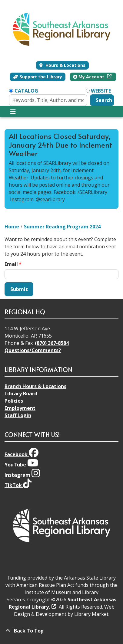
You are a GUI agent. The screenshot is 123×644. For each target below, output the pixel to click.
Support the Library (38, 77)
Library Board (21, 394)
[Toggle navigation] (13, 112)
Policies (14, 401)
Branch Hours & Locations (35, 386)
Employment (20, 408)
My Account (89, 77)
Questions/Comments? (33, 350)
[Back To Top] (62, 631)
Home (12, 227)
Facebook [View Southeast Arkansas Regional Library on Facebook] (22, 454)
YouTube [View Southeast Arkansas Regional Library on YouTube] (21, 465)
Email (11, 264)
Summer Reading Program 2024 (62, 227)
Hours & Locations (65, 65)
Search (104, 100)
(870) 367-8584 (52, 343)
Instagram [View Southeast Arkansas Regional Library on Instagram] (22, 475)
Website (101, 91)
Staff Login (18, 415)
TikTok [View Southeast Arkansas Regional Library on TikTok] (18, 485)
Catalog (26, 91)
